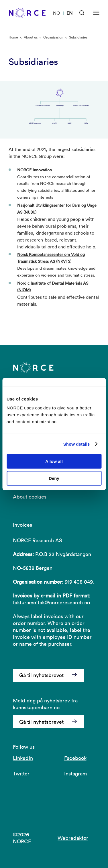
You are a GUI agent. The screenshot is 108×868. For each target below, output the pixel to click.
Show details (77, 444)
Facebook (75, 758)
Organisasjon (53, 37)
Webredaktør (73, 838)
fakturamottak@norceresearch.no (51, 602)
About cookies (30, 497)
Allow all (54, 461)
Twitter (21, 774)
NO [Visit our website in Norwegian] (57, 13)
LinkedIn (23, 758)
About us (31, 37)
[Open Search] (82, 13)
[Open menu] (96, 13)
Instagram (75, 774)
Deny (54, 478)
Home (13, 37)
